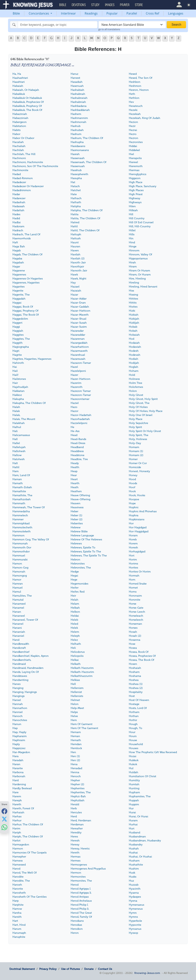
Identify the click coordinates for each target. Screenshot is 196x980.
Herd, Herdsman (81, 820)
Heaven (76, 503)
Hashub (76, 126)
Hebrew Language (82, 535)
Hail (15, 371)
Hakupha (18, 399)
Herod (75, 885)
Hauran (75, 246)
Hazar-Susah (79, 323)
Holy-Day (135, 443)
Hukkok (134, 760)
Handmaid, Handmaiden (28, 668)
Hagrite (17, 355)
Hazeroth (77, 387)
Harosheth (19, 893)
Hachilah (18, 150)
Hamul (17, 592)
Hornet (133, 588)
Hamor (17, 580)
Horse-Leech (137, 612)
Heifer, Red (78, 592)
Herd (74, 816)
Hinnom (134, 250)
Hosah (133, 632)
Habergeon (20, 122)
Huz (131, 881)
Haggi (16, 327)
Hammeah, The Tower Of (29, 507)
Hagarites (18, 287)
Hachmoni (19, 158)
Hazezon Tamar (81, 391)
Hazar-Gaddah (80, 307)
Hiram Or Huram (139, 271)
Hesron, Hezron (139, 90)
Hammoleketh (22, 531)
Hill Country (137, 218)
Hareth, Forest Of (23, 808)
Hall (15, 439)
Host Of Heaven (139, 700)
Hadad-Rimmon (23, 178)
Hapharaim (20, 736)
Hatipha (76, 206)
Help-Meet (77, 708)
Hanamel (18, 608)
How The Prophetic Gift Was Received (153, 752)
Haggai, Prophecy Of (25, 311)
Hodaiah (134, 343)
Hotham (134, 712)
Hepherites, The (81, 792)
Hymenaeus (136, 905)
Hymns (133, 917)
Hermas (76, 857)
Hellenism (77, 688)
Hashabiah (77, 90)
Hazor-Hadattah (81, 415)
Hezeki (133, 110)
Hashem (76, 114)
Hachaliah (19, 146)
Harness (18, 861)
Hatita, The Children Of (85, 218)
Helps (74, 712)
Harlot (16, 841)
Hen (73, 752)
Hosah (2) (135, 636)
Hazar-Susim (79, 327)
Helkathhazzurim (82, 676)
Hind (132, 242)
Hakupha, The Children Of (29, 403)
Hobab (133, 327)
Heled (74, 624)
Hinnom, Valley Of (140, 255)
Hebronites (78, 564)
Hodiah (134, 359)
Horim (133, 560)
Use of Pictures (70, 969)
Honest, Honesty (139, 471)
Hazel (74, 367)
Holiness (134, 379)
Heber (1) (76, 515)
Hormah (134, 576)
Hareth (17, 804)
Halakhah (19, 423)
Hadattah (18, 210)
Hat (73, 182)
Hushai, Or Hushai (140, 857)
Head (74, 435)
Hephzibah (78, 800)
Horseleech (136, 620)
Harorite (18, 889)
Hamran (18, 584)
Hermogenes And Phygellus (88, 869)
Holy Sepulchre (138, 423)
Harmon (18, 849)
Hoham (134, 371)
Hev (131, 102)
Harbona (18, 772)
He (72, 427)
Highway (135, 198)
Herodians (77, 921)
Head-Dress (78, 443)
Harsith (17, 917)
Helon (75, 704)
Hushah (134, 849)
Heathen (76, 491)
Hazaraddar (78, 335)
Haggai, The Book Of (26, 315)
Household (136, 744)
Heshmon (135, 86)
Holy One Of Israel (141, 415)
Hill (131, 214)
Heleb (74, 620)
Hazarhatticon (80, 347)
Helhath (76, 644)
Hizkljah (134, 323)
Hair (15, 383)
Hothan (134, 716)
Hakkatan (18, 391)
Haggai (17, 303)
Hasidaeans (78, 146)
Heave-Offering (80, 499)
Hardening (19, 784)
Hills (132, 234)
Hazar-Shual (78, 319)
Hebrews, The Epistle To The (89, 556)
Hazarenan (78, 339)
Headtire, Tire (79, 459)
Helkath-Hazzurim (82, 672)
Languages (176, 13)
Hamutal (18, 600)
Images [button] (110, 5)
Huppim (134, 804)
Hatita (75, 214)
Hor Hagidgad (138, 527)
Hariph (17, 833)
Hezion (133, 122)
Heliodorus (78, 652)
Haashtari (19, 82)
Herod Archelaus (81, 901)
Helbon (75, 612)
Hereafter (77, 829)
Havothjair (77, 267)
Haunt (75, 242)
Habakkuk (19, 94)
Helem (75, 632)
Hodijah (134, 363)
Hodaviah (135, 347)
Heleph (75, 636)
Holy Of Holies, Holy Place (146, 411)
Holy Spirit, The (139, 435)
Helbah (75, 608)
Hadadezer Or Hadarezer (28, 186)
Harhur (17, 820)
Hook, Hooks (137, 495)
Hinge (133, 246)
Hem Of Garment (82, 724)
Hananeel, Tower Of (25, 620)
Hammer (18, 519)
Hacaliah (18, 142)
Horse (133, 604)
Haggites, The (21, 339)
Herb (74, 808)
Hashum (76, 134)
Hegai (74, 576)
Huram (133, 820)
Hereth (75, 853)
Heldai (75, 616)
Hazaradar (77, 331)
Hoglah (134, 367)
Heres (74, 837)
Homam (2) (136, 455)
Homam (134, 447)
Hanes (16, 684)
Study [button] (96, 5)
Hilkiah (133, 210)
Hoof (132, 487)
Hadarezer (19, 198)
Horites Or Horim (140, 572)
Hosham (134, 672)
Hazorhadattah (80, 419)
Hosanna (135, 640)
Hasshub (76, 170)
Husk (132, 873)
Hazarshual (78, 355)
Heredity (76, 833)
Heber (74, 511)
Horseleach (136, 616)
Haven (75, 250)
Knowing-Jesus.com (147, 973)
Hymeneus (136, 909)
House (133, 740)
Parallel (132, 13)
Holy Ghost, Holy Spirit (143, 399)
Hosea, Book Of (139, 652)
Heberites (77, 523)
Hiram (133, 267)
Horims (133, 564)
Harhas (17, 816)
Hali (15, 431)
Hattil (74, 226)
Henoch (76, 776)
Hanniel (18, 712)
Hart (15, 921)
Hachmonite (20, 170)
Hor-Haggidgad (139, 531)
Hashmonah (78, 122)
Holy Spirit (135, 427)
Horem (133, 544)
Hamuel (18, 588)
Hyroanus (135, 929)
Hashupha (77, 142)
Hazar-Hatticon (80, 311)
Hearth (75, 483)
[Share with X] (4, 819)
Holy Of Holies (138, 407)
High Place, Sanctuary (143, 186)
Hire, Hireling (137, 279)
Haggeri (17, 323)
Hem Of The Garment (84, 728)
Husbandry (136, 845)
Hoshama (135, 676)
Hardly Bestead (22, 788)
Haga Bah (19, 246)
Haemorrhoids (22, 238)
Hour (132, 732)
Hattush (76, 238)
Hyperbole (135, 921)
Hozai (133, 756)
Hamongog (20, 576)
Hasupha (76, 178)
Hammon (18, 535)
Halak (16, 411)
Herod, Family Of (81, 917)
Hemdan (76, 744)
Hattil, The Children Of (85, 230)
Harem (17, 796)
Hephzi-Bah (78, 796)
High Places (136, 190)
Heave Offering (80, 495)
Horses (133, 628)
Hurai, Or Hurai (138, 816)
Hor (131, 523)
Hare (16, 792)
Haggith (18, 343)
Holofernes (136, 387)
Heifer (75, 588)
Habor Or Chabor (23, 138)
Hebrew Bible (79, 531)
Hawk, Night (78, 279)
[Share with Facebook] (4, 811)
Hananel (18, 624)
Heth (132, 94)
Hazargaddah (79, 343)
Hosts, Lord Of (138, 708)
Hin (131, 238)
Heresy (75, 845)
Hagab (17, 250)
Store (139, 5)
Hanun (17, 724)
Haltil (16, 467)
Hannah (18, 704)
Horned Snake (138, 584)
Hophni (134, 507)
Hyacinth (135, 889)
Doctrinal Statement (22, 969)
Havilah (76, 255)
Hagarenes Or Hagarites (28, 279)
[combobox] (132, 25)
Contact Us (105, 969)
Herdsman (77, 825)
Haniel (17, 700)
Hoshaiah (135, 668)
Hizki (132, 311)
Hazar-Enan (78, 303)
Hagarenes (19, 275)
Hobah (133, 331)
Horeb (133, 540)
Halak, (16, 415)
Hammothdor (21, 552)
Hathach (76, 198)
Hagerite (18, 291)
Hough (133, 724)
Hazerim (76, 383)
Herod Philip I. (80, 905)
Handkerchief (21, 652)
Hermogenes (79, 865)
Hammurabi (20, 560)
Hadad (17, 174)
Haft (15, 242)
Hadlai (17, 222)
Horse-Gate (136, 608)
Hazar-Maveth (80, 315)
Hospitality (136, 692)
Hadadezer (19, 182)
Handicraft (19, 648)
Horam (133, 535)
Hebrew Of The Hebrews (86, 540)
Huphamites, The (140, 796)
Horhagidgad (137, 552)
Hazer (74, 375)
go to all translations (109, 29)
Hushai (133, 853)
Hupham (134, 792)
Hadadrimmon (22, 190)
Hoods (133, 483)
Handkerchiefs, (22, 660)
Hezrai (133, 130)
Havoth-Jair (78, 263)
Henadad (76, 768)
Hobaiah (134, 335)
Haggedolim (20, 319)
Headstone (78, 455)
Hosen (133, 664)
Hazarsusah (78, 359)
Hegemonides (79, 584)
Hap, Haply (19, 732)
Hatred (75, 222)
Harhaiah (18, 812)
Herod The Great (81, 913)
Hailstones (19, 379)
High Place (136, 182)
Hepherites (78, 788)
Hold (132, 375)
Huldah (134, 772)
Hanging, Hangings (25, 692)
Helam (75, 604)
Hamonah (19, 572)
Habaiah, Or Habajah (26, 90)
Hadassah (19, 206)
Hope (132, 503)
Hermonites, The (81, 881)
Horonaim (135, 596)
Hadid (16, 218)
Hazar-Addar (79, 299)
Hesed (133, 74)
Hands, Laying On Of (26, 672)
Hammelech (20, 515)
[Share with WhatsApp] (4, 827)
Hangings (18, 696)
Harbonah (19, 776)
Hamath (18, 483)
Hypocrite (135, 925)
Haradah (18, 760)
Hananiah (19, 632)
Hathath (76, 202)
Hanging (18, 688)
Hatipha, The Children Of (87, 210)
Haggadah (19, 299)
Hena (74, 764)
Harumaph (19, 933)
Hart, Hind (19, 925)
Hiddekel (134, 150)
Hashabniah (78, 102)
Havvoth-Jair (79, 271)
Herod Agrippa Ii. (81, 893)
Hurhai (133, 825)
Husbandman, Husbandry (145, 841)
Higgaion (135, 178)
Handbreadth (21, 644)
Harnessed (19, 865)
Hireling (134, 283)
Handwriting (20, 680)
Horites (133, 568)
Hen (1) (75, 756)
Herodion (77, 929)
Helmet (75, 700)
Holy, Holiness (138, 439)
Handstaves (20, 676)
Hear (74, 475)
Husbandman (137, 837)
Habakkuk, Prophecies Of (28, 102)
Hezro (133, 134)
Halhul (17, 427)
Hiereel (133, 162)
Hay (73, 283)
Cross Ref (153, 13)
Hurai (132, 812)
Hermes (76, 861)
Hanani (17, 628)
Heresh (75, 841)
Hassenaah (78, 158)
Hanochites (20, 720)
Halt (15, 463)
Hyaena (134, 893)
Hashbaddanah (80, 110)
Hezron (134, 138)
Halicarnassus (21, 435)
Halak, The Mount (24, 419)
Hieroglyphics (138, 174)
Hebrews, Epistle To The (86, 552)
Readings (91, 13)
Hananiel (18, 636)
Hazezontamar (80, 399)
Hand (16, 640)
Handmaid (19, 664)
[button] (179, 5)
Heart (74, 479)
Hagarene (19, 271)
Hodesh (134, 351)
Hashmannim (79, 118)
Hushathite (136, 865)
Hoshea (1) (136, 684)
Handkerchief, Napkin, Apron (31, 656)
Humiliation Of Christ (143, 776)
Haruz (74, 74)
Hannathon (20, 708)
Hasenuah (77, 86)
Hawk (74, 275)
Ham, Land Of (21, 475)
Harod (16, 869)
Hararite (18, 768)
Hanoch (18, 716)
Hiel (131, 154)
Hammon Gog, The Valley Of (31, 540)
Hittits (133, 303)
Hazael (75, 287)
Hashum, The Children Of (87, 138)
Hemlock (76, 748)
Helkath (76, 664)
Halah (16, 407)
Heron (75, 933)
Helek (74, 628)
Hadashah (19, 202)
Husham (134, 861)
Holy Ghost (136, 395)
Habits (16, 130)
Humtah (134, 784)
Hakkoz (17, 395)
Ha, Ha (17, 74)
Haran (16, 764)
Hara (16, 756)
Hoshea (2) (136, 688)
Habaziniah (20, 114)
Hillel (132, 230)
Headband (77, 447)
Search (176, 25)
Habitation (19, 126)
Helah (74, 600)
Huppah (134, 800)
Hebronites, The (81, 568)
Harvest (75, 78)
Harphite (18, 905)
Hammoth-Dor (22, 548)
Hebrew (76, 527)
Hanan (17, 612)
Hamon (17, 564)
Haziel (75, 403)
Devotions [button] (79, 5)
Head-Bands (78, 439)
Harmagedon (21, 845)
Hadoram (18, 226)
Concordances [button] (39, 13)
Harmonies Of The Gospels (29, 853)
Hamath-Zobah (22, 487)
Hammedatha (21, 511)
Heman (75, 736)
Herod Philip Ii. (80, 909)
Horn (132, 580)
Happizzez (19, 748)
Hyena (133, 901)
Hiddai (133, 146)
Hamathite (19, 491)
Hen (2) (75, 760)
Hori (132, 556)
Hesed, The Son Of (141, 78)
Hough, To (136, 728)
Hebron (75, 560)
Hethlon (134, 98)
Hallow (17, 455)
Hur (131, 808)
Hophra (134, 515)
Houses (134, 748)
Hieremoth (136, 166)
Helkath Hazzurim (82, 668)
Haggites (18, 335)
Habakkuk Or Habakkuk (27, 98)
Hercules (76, 812)
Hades (16, 214)
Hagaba (17, 259)
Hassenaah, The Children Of (89, 162)
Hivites (133, 307)
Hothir (133, 720)
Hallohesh (19, 451)
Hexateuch (136, 106)
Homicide (135, 467)
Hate (74, 194)
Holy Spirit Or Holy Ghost (145, 431)
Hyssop (133, 933)
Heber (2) (77, 519)
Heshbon (135, 82)
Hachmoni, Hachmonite (28, 162)
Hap (15, 728)
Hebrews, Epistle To (83, 548)
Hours (133, 736)
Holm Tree (136, 383)
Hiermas (134, 170)
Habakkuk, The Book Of (27, 110)
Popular (112, 13)
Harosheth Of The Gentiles (29, 897)
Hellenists (77, 696)
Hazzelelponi (79, 423)
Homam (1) (136, 451)
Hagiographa (21, 347)
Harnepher (19, 857)
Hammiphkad (21, 523)
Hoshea (134, 680)
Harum (17, 929)
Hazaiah (76, 291)
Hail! (15, 375)
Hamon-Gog (20, 568)
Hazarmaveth (79, 351)
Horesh (133, 548)
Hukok (133, 764)
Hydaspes (135, 897)
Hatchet (76, 190)
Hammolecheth (22, 527)
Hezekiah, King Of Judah (145, 118)
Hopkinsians (137, 519)
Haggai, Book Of (23, 307)
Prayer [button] (125, 5)
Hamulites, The (22, 596)
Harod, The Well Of (25, 873)
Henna (75, 772)
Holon (133, 391)
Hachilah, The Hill (24, 154)
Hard (16, 780)
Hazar (74, 295)
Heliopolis (77, 656)
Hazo (74, 407)
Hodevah (135, 355)
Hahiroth (18, 363)
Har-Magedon (21, 752)
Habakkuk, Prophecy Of (27, 106)
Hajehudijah (20, 387)
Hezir (132, 126)
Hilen (132, 206)
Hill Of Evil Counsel (141, 222)
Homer (133, 459)
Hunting (134, 788)
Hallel (16, 443)
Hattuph (76, 234)
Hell (73, 684)
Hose (132, 644)
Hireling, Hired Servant (143, 287)
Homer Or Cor (138, 463)
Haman (17, 479)
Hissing (133, 295)
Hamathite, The (22, 495)
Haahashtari (20, 78)
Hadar (16, 194)
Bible (16, 13)
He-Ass (75, 431)
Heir (73, 596)
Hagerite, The (21, 295)
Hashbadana (79, 106)
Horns (133, 592)
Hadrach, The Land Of (26, 234)
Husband (134, 833)
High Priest (136, 194)
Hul (131, 768)
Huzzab (134, 885)
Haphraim (19, 740)
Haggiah (18, 331)
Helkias (75, 680)
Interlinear (68, 13)
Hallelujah (19, 447)
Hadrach (18, 230)
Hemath (76, 740)
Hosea (133, 648)
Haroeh (17, 885)
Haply (16, 744)
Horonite (135, 600)
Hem (74, 720)
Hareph (17, 800)
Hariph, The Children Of (28, 837)
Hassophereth (79, 174)
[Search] (58, 25)
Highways (135, 202)
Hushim (134, 869)
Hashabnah (78, 94)
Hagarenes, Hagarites (26, 283)
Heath (75, 487)
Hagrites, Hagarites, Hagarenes (32, 359)
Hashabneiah (79, 98)
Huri (132, 829)
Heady (75, 463)
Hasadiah (77, 82)
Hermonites (78, 877)
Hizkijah (134, 319)
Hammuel (19, 556)
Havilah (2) (78, 259)
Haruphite (19, 937)
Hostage (134, 704)
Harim (16, 829)
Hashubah (77, 130)
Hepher (75, 780)
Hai (15, 367)
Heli (73, 648)
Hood (132, 479)
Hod (131, 339)
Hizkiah (134, 315)
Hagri (16, 351)
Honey (133, 475)
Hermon (76, 873)
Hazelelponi (78, 371)
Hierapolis (135, 158)
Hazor (74, 411)
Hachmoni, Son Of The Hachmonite (35, 166)
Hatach (75, 186)
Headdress (77, 451)
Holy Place (136, 419)
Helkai (75, 660)
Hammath (19, 503)
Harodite (18, 877)
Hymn (133, 913)
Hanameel (19, 604)
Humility (134, 780)
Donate (89, 969)
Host (132, 696)
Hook (132, 491)
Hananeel (19, 616)
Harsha (17, 913)
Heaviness (77, 507)
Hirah (132, 263)
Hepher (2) (77, 784)
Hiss (131, 291)
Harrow (17, 909)
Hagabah (18, 263)
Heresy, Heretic (80, 849)
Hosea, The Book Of (142, 660)
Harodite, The (21, 881)
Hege (74, 580)
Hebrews (76, 544)
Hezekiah (135, 114)
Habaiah (18, 86)
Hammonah (20, 544)
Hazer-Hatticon (80, 379)
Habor (16, 134)
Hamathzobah (22, 499)
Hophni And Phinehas (143, 511)
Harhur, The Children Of (28, 825)
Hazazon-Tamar (81, 363)
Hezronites (136, 142)
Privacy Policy (48, 969)
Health (75, 467)
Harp (16, 901)
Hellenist (76, 692)
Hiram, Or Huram (140, 275)
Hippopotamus (138, 259)
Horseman (135, 624)
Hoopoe (134, 499)
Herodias (76, 925)
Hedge (75, 572)
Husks (133, 877)
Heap (74, 471)
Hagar (16, 267)
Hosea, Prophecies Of (142, 656)
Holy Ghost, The (139, 403)
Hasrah (75, 154)
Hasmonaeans (80, 150)
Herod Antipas (80, 897)
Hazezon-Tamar (81, 395)
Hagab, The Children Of (27, 255)
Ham (16, 471)
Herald (75, 804)
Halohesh (19, 459)
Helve (74, 716)
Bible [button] (63, 5)
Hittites (133, 299)
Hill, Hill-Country (140, 226)
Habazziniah (20, 118)
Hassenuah (78, 166)
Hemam (76, 732)
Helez (74, 640)
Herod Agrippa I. (81, 889)
